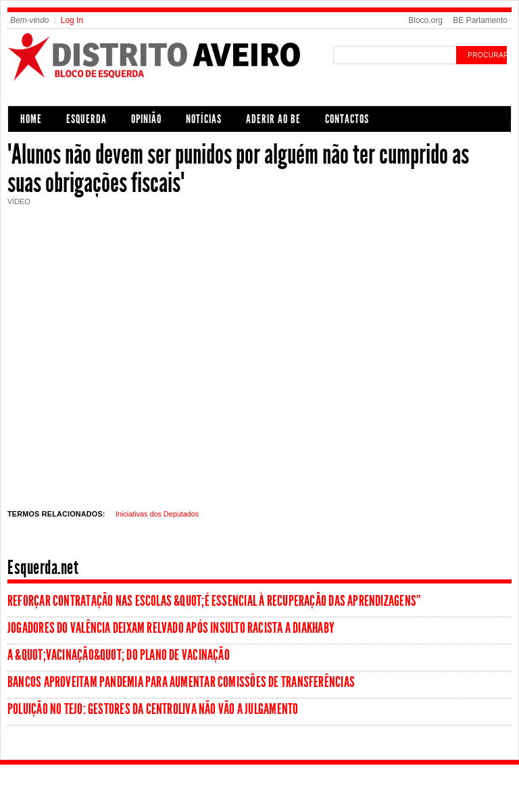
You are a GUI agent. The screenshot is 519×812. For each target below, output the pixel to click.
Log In (72, 20)
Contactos (347, 119)
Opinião (146, 119)
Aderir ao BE (273, 119)
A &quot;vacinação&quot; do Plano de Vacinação (119, 655)
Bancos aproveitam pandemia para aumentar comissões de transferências (181, 682)
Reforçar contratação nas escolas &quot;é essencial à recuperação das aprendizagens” (214, 601)
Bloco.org (425, 20)
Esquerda (86, 119)
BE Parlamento (480, 20)
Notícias (204, 119)
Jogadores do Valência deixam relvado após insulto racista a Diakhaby (171, 628)
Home (31, 119)
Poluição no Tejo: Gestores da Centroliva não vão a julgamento (153, 709)
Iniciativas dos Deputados (157, 514)
